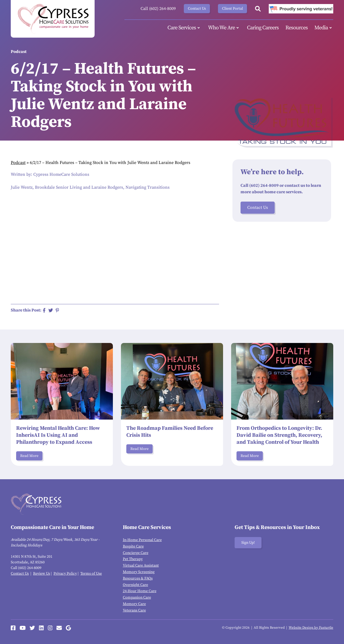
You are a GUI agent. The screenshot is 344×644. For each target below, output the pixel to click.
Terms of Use (91, 574)
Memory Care (134, 604)
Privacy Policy (65, 574)
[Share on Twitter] (51, 310)
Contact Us (197, 9)
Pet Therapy (133, 559)
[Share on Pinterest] (57, 310)
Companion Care (137, 598)
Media (324, 28)
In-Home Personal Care (142, 540)
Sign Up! (248, 543)
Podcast (18, 163)
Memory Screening (139, 572)
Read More (29, 456)
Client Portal (232, 9)
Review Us (42, 574)
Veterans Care (134, 610)
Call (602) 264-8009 (158, 9)
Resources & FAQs (138, 578)
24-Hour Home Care (140, 591)
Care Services (184, 28)
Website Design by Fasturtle (311, 628)
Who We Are (224, 28)
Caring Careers (263, 28)
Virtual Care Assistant (141, 566)
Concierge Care (136, 553)
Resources (297, 28)
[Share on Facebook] (44, 310)
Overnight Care (135, 585)
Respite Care (133, 546)
